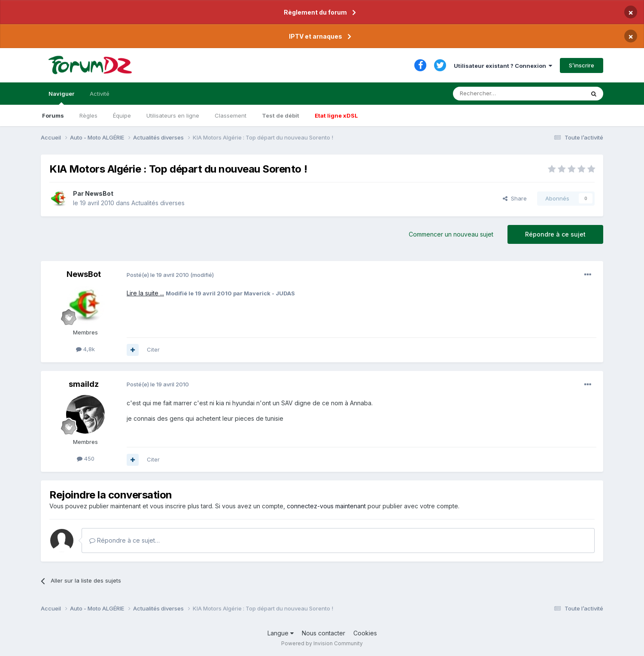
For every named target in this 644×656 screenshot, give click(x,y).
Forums (53, 115)
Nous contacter (324, 633)
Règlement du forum (315, 12)
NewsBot (99, 193)
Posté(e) (158, 275)
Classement (231, 115)
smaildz (84, 384)
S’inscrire (582, 65)
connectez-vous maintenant (326, 506)
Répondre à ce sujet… (125, 540)
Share (515, 198)
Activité (100, 94)
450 (86, 459)
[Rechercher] (500, 94)
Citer (153, 349)
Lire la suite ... (145, 293)
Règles (88, 115)
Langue (281, 633)
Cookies (365, 633)
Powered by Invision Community (322, 643)
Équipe (122, 115)
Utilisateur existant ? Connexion (503, 66)
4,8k (85, 349)
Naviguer (61, 97)
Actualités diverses (158, 203)
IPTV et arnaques (316, 36)
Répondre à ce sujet (555, 234)
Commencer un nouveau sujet (451, 234)
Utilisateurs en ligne (173, 115)
